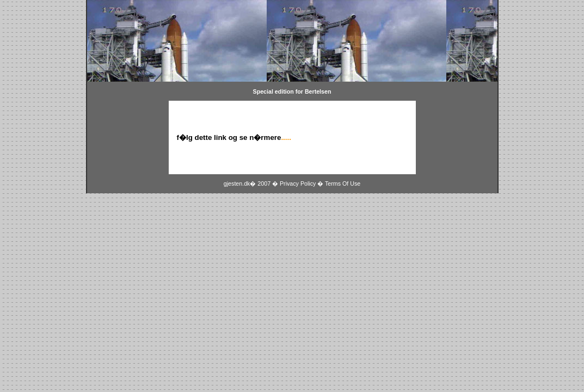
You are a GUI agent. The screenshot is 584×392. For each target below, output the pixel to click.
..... (286, 137)
